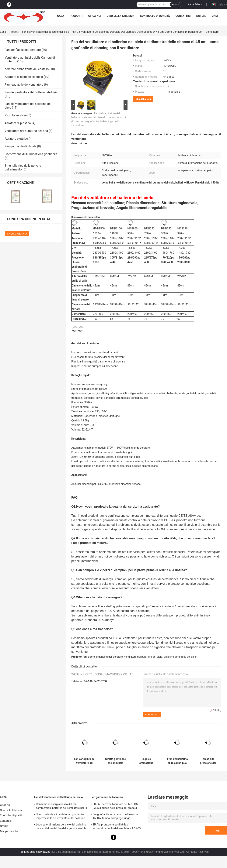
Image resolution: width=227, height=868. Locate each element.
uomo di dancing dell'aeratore (105, 657)
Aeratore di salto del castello (24, 77)
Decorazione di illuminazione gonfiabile (31, 154)
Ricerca (175, 5)
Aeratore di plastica (18, 123)
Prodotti (76, 16)
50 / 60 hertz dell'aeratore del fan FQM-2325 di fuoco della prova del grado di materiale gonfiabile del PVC (116, 807)
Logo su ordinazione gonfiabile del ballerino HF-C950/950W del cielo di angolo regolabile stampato (146, 761)
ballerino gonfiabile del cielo (180, 657)
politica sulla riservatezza (35, 852)
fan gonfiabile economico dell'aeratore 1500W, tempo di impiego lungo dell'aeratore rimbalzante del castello (115, 817)
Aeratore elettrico (16, 139)
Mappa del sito (9, 831)
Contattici (183, 16)
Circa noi (95, 16)
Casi (215, 16)
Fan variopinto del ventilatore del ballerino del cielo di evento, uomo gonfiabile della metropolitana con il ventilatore (85, 761)
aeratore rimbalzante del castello (27, 69)
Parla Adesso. (196, 4)
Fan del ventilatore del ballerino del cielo (46, 32)
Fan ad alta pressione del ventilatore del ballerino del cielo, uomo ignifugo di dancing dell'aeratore (208, 761)
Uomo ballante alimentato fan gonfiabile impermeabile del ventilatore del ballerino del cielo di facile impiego (61, 817)
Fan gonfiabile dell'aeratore (23, 50)
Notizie (201, 16)
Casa (61, 16)
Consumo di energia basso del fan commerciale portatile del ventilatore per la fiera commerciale (61, 807)
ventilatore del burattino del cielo (143, 657)
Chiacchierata (143, 99)
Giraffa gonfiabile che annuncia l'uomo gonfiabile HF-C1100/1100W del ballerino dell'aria (116, 761)
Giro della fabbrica (120, 16)
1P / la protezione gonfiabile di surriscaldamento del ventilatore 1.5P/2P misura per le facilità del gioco (117, 827)
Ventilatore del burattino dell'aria (26, 131)
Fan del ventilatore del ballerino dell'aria (31, 92)
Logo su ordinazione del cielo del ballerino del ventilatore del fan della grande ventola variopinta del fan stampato (61, 827)
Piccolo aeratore (16, 115)
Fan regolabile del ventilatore (24, 85)
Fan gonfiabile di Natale (21, 146)
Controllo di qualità (155, 16)
